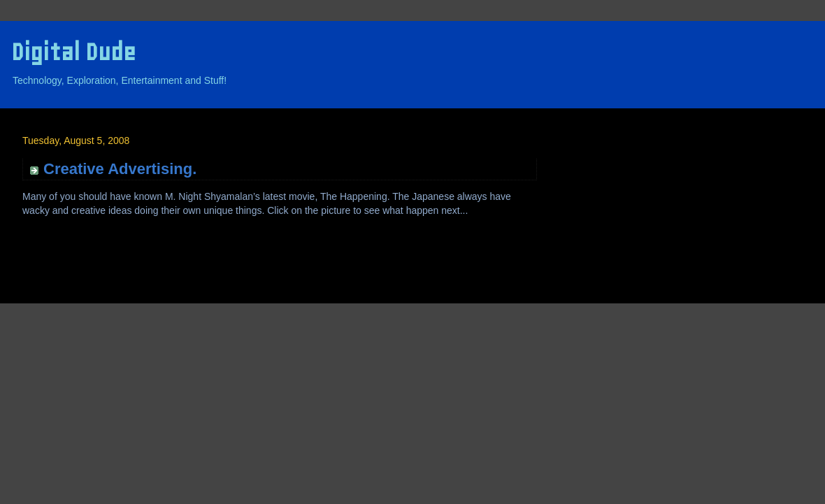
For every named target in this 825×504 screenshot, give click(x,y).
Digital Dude (73, 52)
